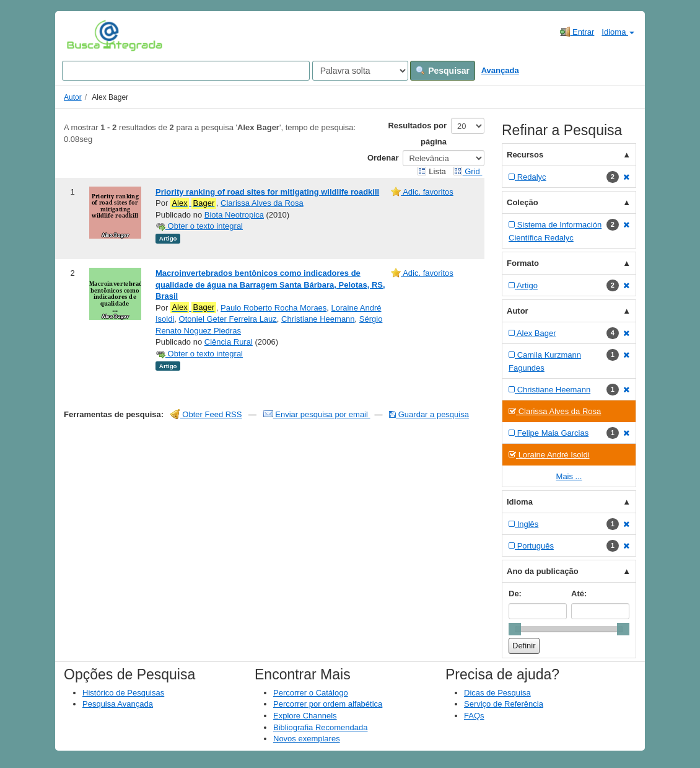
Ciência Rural (229, 342)
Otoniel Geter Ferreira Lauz (228, 319)
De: (515, 594)
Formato (523, 263)
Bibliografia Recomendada (320, 727)
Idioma (618, 32)
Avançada (500, 70)
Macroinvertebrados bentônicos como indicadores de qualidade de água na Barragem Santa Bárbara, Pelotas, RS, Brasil (270, 285)
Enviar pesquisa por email (317, 414)
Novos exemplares (307, 739)
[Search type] (360, 71)
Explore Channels (305, 716)
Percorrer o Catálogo (311, 693)
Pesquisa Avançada (118, 704)
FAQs (474, 716)
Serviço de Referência (504, 704)
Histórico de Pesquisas (123, 693)
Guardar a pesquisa (429, 414)
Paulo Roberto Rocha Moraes (273, 308)
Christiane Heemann (318, 319)
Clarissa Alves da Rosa (262, 203)
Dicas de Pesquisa (497, 693)
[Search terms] (186, 71)
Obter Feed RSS (206, 414)
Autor (73, 97)
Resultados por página (417, 134)
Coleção (523, 202)
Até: (579, 594)
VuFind (86, 35)
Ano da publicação (543, 571)
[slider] (515, 629)
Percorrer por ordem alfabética (328, 704)
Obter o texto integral (199, 226)
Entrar (577, 32)
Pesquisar (443, 71)
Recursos (525, 155)
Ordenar (383, 158)
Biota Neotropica (234, 215)
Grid (468, 171)
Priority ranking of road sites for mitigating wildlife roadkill (267, 192)
